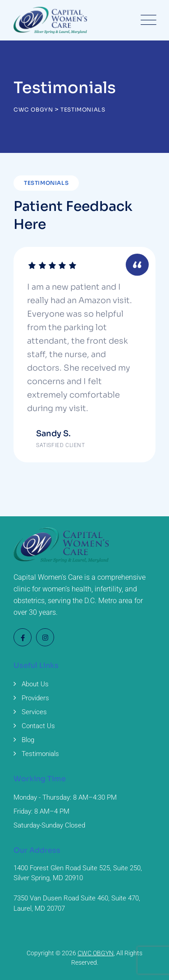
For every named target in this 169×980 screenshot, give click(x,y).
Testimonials (40, 754)
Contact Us (38, 726)
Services (34, 712)
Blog (28, 740)
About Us (35, 684)
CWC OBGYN (96, 953)
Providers (35, 698)
